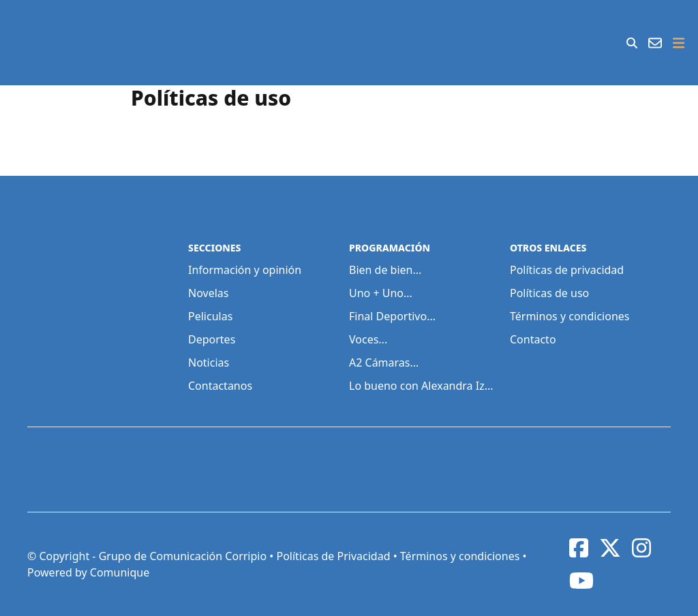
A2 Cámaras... (384, 363)
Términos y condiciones (570, 316)
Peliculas (210, 316)
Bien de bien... (385, 270)
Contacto (533, 339)
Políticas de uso (549, 293)
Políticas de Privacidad (333, 556)
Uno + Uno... (381, 293)
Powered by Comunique (88, 572)
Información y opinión (245, 270)
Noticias (209, 363)
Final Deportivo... (392, 316)
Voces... (368, 339)
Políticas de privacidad (567, 270)
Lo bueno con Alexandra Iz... (421, 386)
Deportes (212, 339)
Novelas (208, 293)
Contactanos (220, 386)
